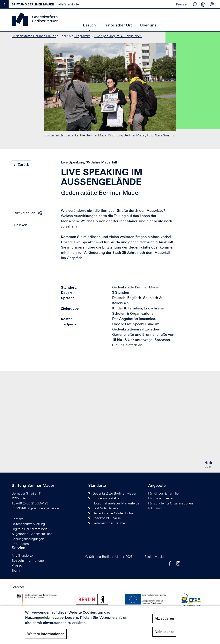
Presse (181, 4)
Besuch (89, 25)
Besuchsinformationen (29, 560)
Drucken (21, 225)
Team (16, 570)
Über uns (148, 25)
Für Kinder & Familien (164, 493)
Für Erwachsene (160, 498)
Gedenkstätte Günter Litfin (113, 513)
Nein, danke (164, 632)
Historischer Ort (118, 25)
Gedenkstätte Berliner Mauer (34, 36)
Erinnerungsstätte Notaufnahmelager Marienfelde (116, 501)
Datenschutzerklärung (28, 524)
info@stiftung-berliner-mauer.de (35, 508)
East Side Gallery (105, 508)
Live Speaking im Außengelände (118, 36)
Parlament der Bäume (109, 523)
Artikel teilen (25, 213)
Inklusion (155, 508)
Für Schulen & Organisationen (170, 503)
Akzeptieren (164, 619)
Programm (82, 36)
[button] (195, 4)
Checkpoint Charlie (107, 518)
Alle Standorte (22, 555)
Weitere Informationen (46, 634)
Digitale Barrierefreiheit (29, 529)
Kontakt (18, 519)
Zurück (23, 165)
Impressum (20, 544)
